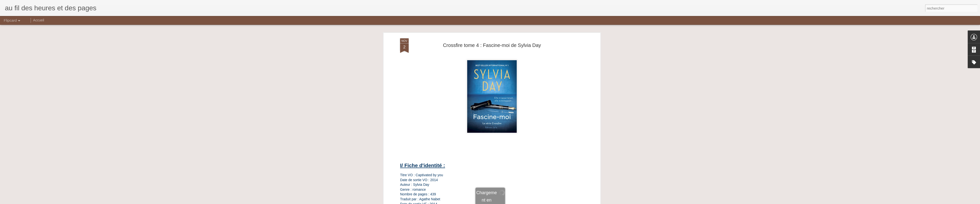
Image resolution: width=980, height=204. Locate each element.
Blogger (508, 201)
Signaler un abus (524, 201)
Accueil (39, 20)
